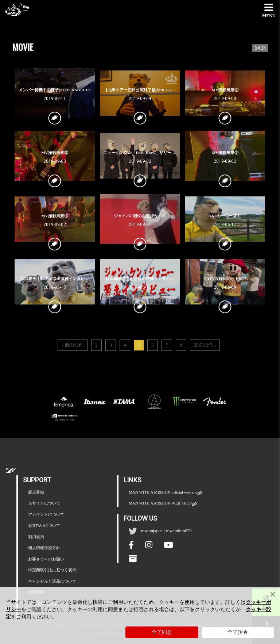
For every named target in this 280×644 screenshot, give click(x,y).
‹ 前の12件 (73, 345)
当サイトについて (44, 503)
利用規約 (36, 537)
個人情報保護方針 (44, 548)
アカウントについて (46, 514)
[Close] (273, 594)
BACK (260, 48)
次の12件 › (205, 345)
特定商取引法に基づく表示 (52, 570)
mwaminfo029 (179, 530)
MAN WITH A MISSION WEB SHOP (160, 503)
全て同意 (162, 632)
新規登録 (36, 492)
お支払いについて (44, 525)
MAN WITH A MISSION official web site (163, 492)
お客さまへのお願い (46, 559)
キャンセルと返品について (52, 581)
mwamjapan (152, 530)
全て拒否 (238, 632)
